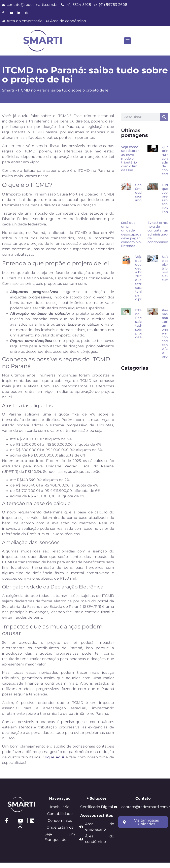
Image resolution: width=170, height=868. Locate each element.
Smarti (8, 90)
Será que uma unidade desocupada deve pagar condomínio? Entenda (132, 234)
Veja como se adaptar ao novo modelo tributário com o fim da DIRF (130, 158)
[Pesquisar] (164, 117)
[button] (127, 41)
